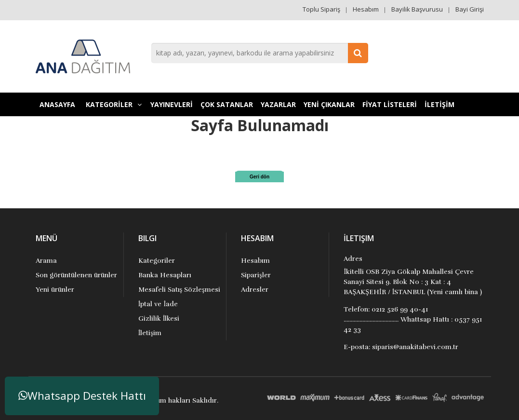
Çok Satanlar (227, 104)
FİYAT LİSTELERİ (390, 104)
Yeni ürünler (55, 290)
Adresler (255, 290)
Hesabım (366, 9)
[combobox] (260, 53)
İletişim (150, 333)
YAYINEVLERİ (172, 104)
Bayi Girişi (470, 9)
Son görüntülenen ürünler (76, 275)
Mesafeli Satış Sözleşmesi (179, 290)
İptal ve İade (158, 304)
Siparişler (256, 275)
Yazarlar (278, 104)
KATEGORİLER (114, 104)
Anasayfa (57, 104)
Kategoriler (157, 261)
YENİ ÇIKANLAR (329, 104)
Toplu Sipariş (321, 9)
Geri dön (259, 177)
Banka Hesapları (165, 275)
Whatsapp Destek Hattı (82, 396)
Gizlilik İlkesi (159, 318)
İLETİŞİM (439, 104)
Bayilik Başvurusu (417, 9)
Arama (46, 261)
